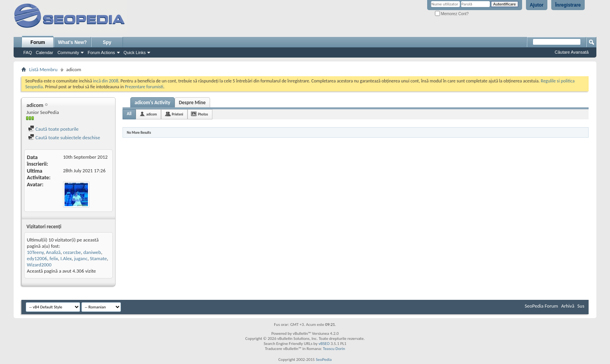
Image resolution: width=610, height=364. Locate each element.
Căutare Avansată (572, 52)
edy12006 (37, 258)
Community (68, 52)
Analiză (53, 252)
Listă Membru (43, 69)
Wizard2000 (39, 265)
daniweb (92, 252)
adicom (152, 114)
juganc (81, 258)
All (129, 114)
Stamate (98, 258)
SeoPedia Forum (542, 306)
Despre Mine (192, 102)
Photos (203, 114)
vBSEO (324, 344)
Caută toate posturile (53, 129)
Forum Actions (101, 52)
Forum (38, 42)
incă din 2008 (106, 81)
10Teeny (35, 252)
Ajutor (537, 5)
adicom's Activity (152, 102)
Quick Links (135, 52)
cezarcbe (72, 252)
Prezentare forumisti (144, 87)
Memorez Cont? (452, 14)
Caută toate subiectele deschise (64, 137)
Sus (581, 306)
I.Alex (66, 258)
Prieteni (177, 114)
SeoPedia (324, 360)
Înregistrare (568, 5)
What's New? (72, 42)
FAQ (28, 52)
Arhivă (568, 306)
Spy (107, 42)
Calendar (45, 52)
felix (54, 258)
